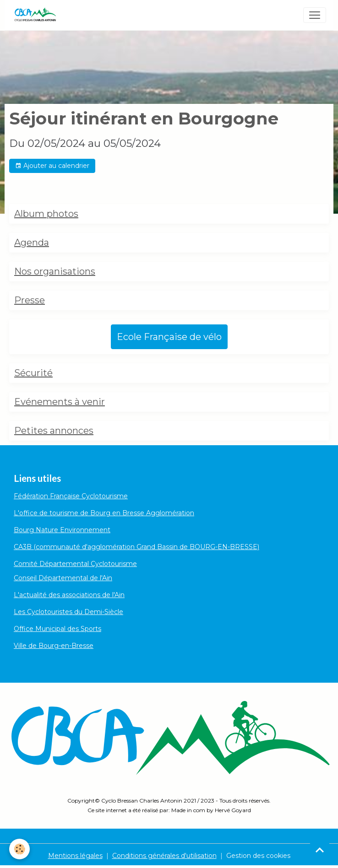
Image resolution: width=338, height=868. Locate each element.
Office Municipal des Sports (57, 629)
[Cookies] (19, 849)
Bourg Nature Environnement (62, 530)
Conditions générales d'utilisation (164, 856)
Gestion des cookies (258, 856)
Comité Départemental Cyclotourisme (75, 564)
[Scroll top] (320, 850)
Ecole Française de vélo (169, 337)
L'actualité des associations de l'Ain (69, 595)
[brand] (37, 15)
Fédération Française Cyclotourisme (71, 496)
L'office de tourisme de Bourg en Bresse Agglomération (104, 513)
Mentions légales (75, 856)
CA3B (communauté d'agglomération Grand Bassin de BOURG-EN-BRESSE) (136, 547)
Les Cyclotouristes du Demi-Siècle (68, 612)
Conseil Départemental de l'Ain (63, 578)
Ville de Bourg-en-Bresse (54, 646)
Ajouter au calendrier (52, 166)
